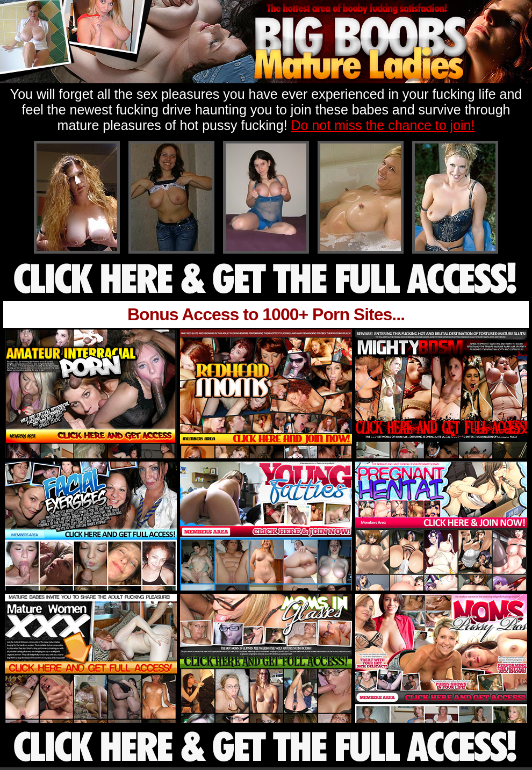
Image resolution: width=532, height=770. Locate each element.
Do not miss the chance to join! (383, 125)
